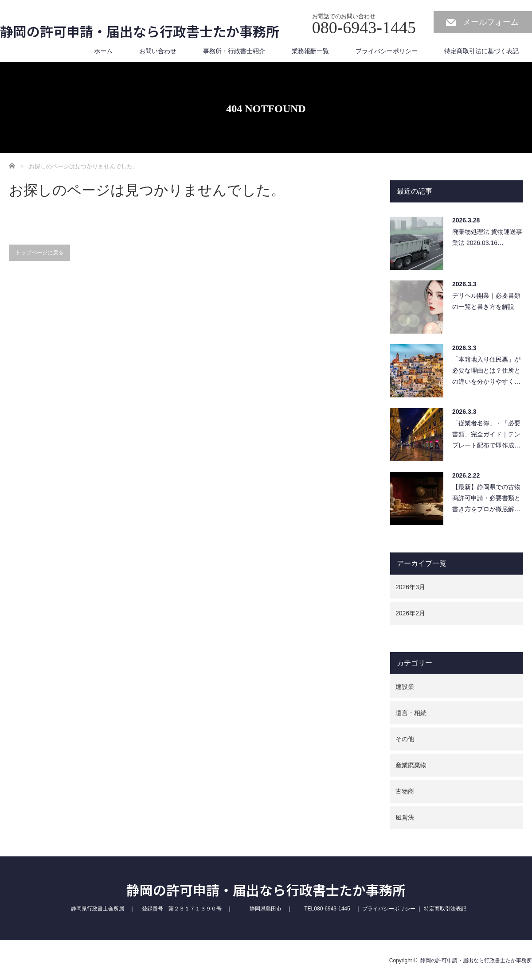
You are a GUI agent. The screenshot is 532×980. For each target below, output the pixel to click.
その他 (405, 739)
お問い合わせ (158, 51)
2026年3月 (410, 587)
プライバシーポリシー (387, 51)
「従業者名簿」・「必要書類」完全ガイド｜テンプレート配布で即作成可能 (486, 437)
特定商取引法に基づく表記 (481, 51)
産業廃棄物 (411, 765)
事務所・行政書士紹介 (234, 51)
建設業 (405, 687)
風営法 (405, 817)
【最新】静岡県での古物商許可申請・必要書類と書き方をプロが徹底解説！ (486, 500)
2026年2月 (410, 613)
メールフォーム (491, 22)
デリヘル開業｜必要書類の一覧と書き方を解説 (486, 301)
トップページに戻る (39, 253)
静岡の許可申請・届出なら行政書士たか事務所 (140, 31)
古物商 (405, 791)
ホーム (103, 51)
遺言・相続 (411, 713)
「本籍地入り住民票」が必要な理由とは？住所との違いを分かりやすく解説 (486, 373)
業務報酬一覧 (310, 51)
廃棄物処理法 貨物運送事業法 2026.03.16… (487, 237)
